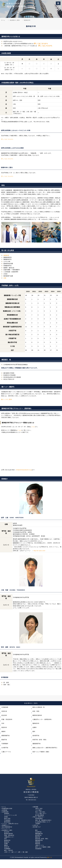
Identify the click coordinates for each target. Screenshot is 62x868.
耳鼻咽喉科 (5, 744)
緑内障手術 (36, 736)
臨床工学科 (7, 819)
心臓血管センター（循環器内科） (43, 719)
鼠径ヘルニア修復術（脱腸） (41, 752)
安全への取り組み (40, 812)
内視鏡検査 (5, 707)
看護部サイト (6, 825)
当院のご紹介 (39, 809)
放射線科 (7, 813)
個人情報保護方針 (7, 827)
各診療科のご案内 (31, 703)
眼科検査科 (7, 822)
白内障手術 (5, 748)
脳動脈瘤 (6, 255)
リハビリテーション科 (10, 815)
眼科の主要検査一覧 (39, 707)
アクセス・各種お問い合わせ (10, 824)
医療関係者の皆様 (7, 809)
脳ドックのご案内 (7, 399)
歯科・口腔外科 (9, 850)
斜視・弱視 (36, 711)
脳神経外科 (36, 723)
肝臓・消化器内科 (7, 719)
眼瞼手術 (4, 740)
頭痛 (5, 278)
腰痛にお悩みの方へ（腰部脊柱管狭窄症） (45, 748)
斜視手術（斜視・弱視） (40, 740)
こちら (33, 427)
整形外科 (4, 727)
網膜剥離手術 (6, 736)
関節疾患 (38, 844)
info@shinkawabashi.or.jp (24, 470)
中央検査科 (7, 820)
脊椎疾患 (38, 842)
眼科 (34, 731)
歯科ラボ (50, 857)
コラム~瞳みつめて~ (41, 813)
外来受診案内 (39, 819)
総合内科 (4, 715)
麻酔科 (4, 731)
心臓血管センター (9, 837)
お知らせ (36, 825)
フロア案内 (38, 810)
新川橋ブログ (37, 827)
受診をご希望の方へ (39, 817)
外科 (3, 723)
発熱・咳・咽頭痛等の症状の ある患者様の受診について (43, 821)
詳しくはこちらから (41, 43)
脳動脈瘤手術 (37, 744)
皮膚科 (35, 727)
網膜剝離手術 (39, 834)
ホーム (4, 807)
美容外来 (4, 711)
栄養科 (6, 817)
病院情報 (36, 807)
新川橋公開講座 (40, 815)
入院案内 (38, 824)
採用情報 (5, 810)
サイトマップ (6, 829)
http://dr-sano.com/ (39, 551)
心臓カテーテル (6, 752)
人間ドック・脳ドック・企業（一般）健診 (16, 852)
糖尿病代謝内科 (37, 715)
